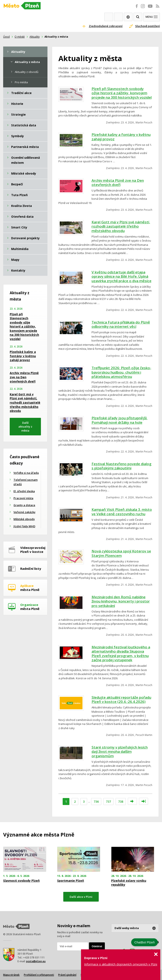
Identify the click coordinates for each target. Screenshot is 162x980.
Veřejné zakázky (24, 512)
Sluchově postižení (148, 26)
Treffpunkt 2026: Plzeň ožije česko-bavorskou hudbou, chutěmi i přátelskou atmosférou (121, 372)
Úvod (6, 37)
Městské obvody (24, 519)
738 (121, 802)
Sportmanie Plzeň (71, 881)
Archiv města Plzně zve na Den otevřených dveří (118, 183)
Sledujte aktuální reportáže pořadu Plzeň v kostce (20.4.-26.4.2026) (121, 700)
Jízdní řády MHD (24, 526)
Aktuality (35, 37)
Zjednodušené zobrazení (106, 26)
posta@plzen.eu (36, 961)
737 (108, 802)
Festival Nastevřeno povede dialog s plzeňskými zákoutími (121, 466)
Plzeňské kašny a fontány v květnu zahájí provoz (121, 137)
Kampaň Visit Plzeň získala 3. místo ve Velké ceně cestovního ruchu (122, 512)
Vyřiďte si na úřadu (26, 473)
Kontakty (118, 17)
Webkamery (109, 17)
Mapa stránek (11, 975)
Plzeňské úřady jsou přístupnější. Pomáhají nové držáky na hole (119, 420)
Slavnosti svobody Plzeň (21, 881)
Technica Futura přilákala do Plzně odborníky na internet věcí (121, 324)
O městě (20, 37)
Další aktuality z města (25, 427)
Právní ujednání (67, 975)
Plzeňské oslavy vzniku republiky (129, 883)
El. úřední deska (24, 491)
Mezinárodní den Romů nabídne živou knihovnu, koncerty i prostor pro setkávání (121, 601)
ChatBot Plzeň (144, 942)
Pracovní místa (23, 498)
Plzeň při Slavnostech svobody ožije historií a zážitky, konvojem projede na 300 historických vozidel (122, 93)
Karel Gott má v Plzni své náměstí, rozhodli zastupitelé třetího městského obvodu (121, 226)
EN (128, 17)
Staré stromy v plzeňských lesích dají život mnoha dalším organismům (120, 752)
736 (96, 802)
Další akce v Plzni (81, 897)
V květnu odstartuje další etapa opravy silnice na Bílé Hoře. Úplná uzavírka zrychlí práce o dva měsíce (121, 276)
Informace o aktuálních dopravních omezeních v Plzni (121, 964)
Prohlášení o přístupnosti (39, 975)
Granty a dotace (24, 505)
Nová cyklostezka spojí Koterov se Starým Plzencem (121, 553)
